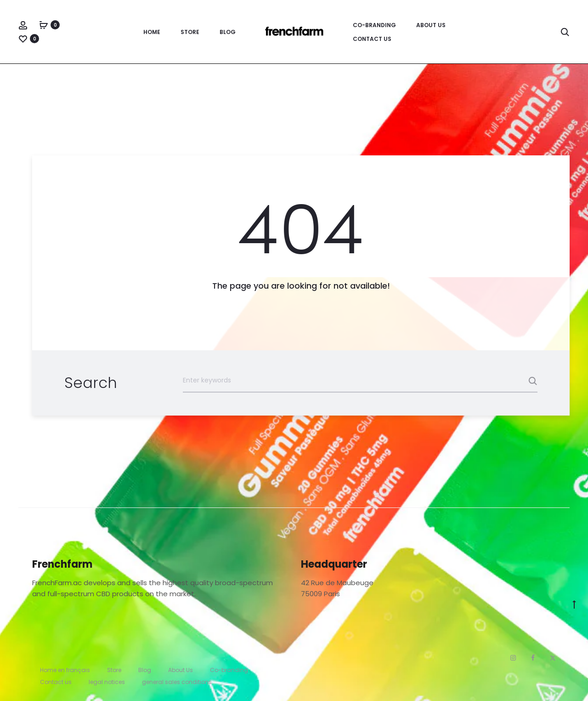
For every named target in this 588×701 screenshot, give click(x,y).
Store (190, 32)
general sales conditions (177, 682)
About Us (431, 25)
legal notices (107, 682)
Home (152, 32)
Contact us (372, 39)
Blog (228, 32)
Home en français (65, 670)
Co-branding (374, 25)
